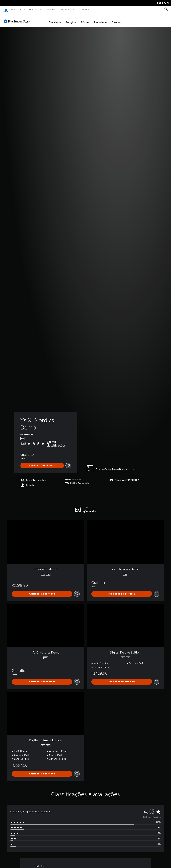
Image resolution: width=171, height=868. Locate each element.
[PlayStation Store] (17, 18)
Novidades (55, 19)
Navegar (117, 19)
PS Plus (39, 9)
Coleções (71, 19)
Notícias (64, 9)
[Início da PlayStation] (6, 9)
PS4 (29, 9)
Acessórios (51, 9)
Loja (74, 9)
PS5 (22, 9)
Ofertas (85, 19)
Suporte (83, 9)
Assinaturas (100, 19)
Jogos (13, 9)
